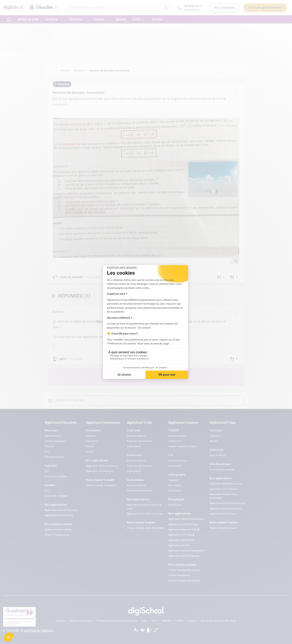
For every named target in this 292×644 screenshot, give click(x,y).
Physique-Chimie (54, 457)
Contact (192, 621)
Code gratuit (134, 446)
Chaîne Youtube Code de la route (145, 528)
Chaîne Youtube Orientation (101, 485)
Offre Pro (166, 621)
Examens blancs (136, 436)
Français (49, 446)
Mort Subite (175, 485)
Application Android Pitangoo (102, 466)
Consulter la (28, 631)
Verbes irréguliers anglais (183, 446)
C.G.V (154, 621)
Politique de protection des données (117, 621)
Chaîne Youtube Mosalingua (184, 570)
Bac (47, 471)
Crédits (179, 621)
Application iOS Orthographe (184, 556)
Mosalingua (175, 505)
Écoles (90, 452)
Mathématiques (54, 436)
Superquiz (174, 480)
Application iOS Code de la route (145, 514)
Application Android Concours (226, 484)
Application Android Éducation (61, 510)
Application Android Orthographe (186, 551)
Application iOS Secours (223, 514)
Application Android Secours (225, 509)
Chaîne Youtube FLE (179, 575)
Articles (157, 19)
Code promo (175, 441)
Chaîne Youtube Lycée (57, 535)
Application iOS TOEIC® (181, 535)
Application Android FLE (181, 540)
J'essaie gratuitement (265, 7)
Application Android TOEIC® (184, 530)
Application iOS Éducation (59, 515)
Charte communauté (81, 621)
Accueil (65, 71)
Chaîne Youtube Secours (223, 528)
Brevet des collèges (56, 476)
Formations (92, 441)
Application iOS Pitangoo (99, 471)
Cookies (61, 621)
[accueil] (9, 19)
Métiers (90, 446)
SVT (47, 452)
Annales (214, 441)
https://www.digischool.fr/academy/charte (127, 321)
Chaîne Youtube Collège (58, 530)
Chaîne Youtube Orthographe (184, 581)
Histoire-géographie (56, 441)
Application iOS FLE (179, 545)
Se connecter (225, 8)
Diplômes (91, 436)
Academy (79, 71)
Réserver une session (139, 441)
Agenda (121, 19)
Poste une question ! (172, 377)
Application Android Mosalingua (186, 519)
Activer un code (28, 19)
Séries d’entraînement (139, 491)
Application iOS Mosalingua (184, 524)
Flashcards (175, 466)
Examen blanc (217, 455)
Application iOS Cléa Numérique (227, 503)
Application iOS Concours (224, 489)
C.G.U (144, 621)
